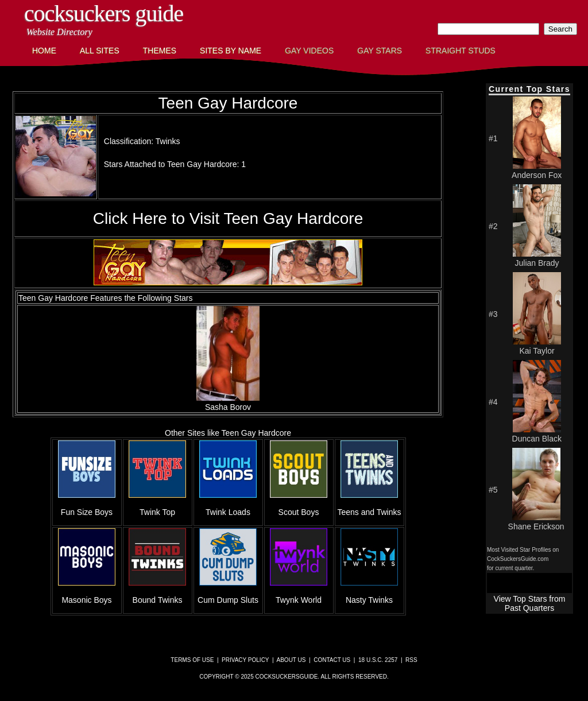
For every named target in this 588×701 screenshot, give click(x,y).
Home (44, 51)
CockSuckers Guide (104, 13)
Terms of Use (192, 660)
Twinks (168, 141)
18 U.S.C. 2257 (378, 660)
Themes (160, 51)
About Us (291, 660)
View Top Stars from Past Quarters (530, 603)
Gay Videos (309, 51)
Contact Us (332, 660)
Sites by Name (231, 51)
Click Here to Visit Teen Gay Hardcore (228, 218)
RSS (411, 660)
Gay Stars (380, 51)
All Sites (100, 51)
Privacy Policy (245, 660)
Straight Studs (461, 51)
